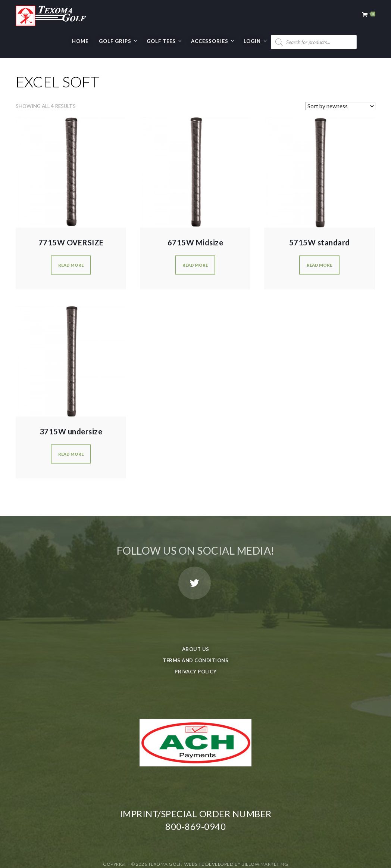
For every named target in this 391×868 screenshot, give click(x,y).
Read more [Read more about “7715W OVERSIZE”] (71, 265)
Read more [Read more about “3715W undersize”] (71, 454)
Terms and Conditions (195, 660)
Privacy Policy (195, 672)
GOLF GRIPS (115, 41)
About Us (196, 649)
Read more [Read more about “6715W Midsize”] (195, 265)
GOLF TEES (161, 41)
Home (80, 41)
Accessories (210, 41)
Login (252, 41)
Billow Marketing (265, 864)
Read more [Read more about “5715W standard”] (319, 265)
